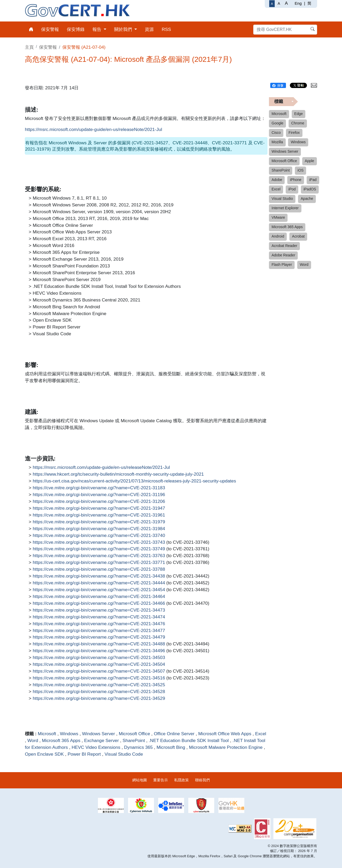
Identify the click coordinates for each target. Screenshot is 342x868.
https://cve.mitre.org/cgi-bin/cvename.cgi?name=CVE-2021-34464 (99, 597)
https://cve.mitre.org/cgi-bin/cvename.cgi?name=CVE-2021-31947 (99, 508)
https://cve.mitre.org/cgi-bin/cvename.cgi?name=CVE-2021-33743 (99, 542)
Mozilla (277, 142)
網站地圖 (140, 780)
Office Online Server (174, 734)
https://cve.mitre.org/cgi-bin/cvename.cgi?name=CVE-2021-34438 (99, 576)
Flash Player (282, 265)
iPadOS (310, 189)
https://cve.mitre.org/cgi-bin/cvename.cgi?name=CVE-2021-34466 (99, 603)
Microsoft (47, 734)
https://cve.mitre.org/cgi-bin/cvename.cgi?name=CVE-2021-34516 (99, 678)
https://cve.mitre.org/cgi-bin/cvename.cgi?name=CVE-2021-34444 (99, 583)
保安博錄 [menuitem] (76, 29)
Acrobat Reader (284, 246)
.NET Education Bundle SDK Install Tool (189, 740)
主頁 (29, 47)
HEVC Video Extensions (96, 747)
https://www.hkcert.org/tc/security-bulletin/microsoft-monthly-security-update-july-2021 (118, 474)
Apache (307, 199)
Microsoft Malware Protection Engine (226, 747)
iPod (292, 189)
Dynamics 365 (138, 747)
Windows (69, 734)
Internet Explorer (285, 208)
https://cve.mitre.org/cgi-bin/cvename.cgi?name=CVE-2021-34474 (99, 617)
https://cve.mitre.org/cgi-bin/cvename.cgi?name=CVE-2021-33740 (99, 536)
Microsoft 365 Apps (61, 740)
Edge (299, 114)
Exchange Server (101, 740)
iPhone (296, 180)
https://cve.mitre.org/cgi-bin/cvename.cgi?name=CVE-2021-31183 (99, 488)
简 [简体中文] (309, 3)
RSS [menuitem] (166, 29)
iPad (313, 180)
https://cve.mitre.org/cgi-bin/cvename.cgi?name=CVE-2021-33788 (99, 569)
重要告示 (161, 780)
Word (33, 740)
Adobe (277, 180)
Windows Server (98, 734)
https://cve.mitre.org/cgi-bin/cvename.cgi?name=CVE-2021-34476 (99, 624)
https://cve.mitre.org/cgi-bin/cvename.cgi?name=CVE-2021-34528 (99, 692)
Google (277, 123)
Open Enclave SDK (44, 754)
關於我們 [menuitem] (124, 29)
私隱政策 (181, 780)
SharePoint (134, 740)
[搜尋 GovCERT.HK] (285, 30)
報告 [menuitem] (98, 29)
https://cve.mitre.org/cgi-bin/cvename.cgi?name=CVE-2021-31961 (99, 515)
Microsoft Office (134, 734)
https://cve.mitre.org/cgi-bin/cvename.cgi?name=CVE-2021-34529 (99, 699)
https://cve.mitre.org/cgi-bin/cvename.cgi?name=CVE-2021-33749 (99, 549)
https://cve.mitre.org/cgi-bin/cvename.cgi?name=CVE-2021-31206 (99, 502)
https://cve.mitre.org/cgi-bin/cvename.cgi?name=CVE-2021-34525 (99, 685)
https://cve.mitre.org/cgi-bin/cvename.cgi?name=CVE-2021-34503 (99, 658)
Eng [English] (298, 3)
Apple (310, 161)
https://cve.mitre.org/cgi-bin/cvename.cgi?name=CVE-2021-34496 (99, 651)
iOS (300, 170)
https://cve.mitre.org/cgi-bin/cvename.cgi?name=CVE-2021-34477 (99, 631)
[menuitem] (31, 29)
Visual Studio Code (124, 754)
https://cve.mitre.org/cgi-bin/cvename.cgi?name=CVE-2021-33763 (99, 556)
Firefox (294, 133)
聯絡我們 (202, 780)
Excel (261, 734)
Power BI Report (84, 754)
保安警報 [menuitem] (50, 29)
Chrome (298, 123)
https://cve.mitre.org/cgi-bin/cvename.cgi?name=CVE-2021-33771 (99, 563)
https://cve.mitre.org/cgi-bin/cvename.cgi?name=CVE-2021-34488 (99, 644)
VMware (278, 217)
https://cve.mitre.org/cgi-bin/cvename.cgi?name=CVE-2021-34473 (99, 610)
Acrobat (298, 236)
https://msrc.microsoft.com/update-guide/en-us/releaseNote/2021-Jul (93, 130)
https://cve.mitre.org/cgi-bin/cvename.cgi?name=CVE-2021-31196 (99, 495)
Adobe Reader (283, 255)
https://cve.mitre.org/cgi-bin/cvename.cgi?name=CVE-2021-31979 (99, 522)
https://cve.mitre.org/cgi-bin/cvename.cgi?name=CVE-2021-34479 (99, 637)
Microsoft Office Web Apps (225, 734)
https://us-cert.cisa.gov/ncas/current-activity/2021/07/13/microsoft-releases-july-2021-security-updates (134, 481)
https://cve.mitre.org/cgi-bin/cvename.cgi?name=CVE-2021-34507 (99, 671)
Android (278, 236)
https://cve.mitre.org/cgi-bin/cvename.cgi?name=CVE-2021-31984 (99, 529)
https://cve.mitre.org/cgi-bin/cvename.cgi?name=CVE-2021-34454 (99, 590)
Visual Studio (282, 199)
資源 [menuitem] (149, 29)
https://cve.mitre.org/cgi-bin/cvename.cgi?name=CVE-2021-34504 (99, 664)
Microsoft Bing (171, 747)
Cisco (276, 133)
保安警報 (48, 47)
